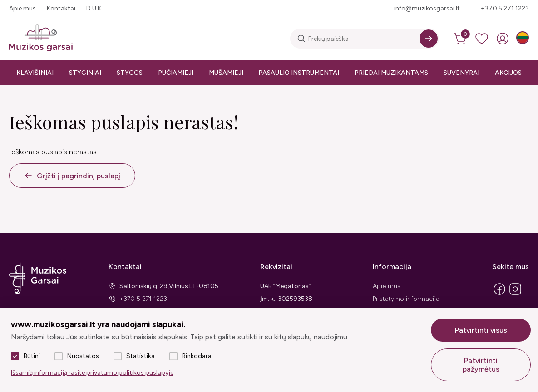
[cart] (461, 39)
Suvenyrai (461, 73)
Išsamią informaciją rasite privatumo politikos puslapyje (92, 373)
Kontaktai (61, 8)
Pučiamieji (176, 73)
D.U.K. (94, 8)
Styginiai (85, 73)
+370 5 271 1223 (505, 8)
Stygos (130, 73)
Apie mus (22, 8)
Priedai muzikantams (391, 73)
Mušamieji (226, 73)
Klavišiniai (35, 73)
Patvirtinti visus (481, 330)
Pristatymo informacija (406, 299)
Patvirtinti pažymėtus (481, 365)
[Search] (429, 39)
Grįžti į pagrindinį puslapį (79, 176)
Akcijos (508, 73)
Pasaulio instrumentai (299, 73)
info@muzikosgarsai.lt (427, 8)
